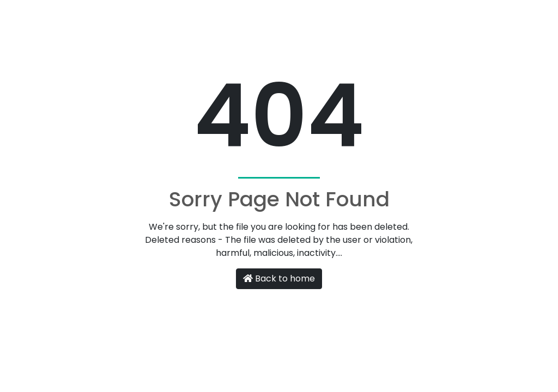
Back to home (279, 278)
